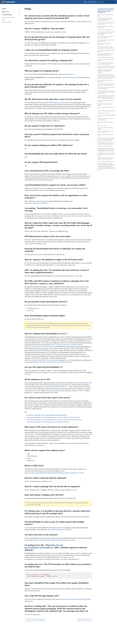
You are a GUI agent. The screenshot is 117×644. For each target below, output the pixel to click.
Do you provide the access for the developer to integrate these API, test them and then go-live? (105, 19)
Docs (89, 2)
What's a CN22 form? (102, 126)
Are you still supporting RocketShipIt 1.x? (106, 111)
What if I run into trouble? (8, 17)
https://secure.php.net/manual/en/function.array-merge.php (41, 360)
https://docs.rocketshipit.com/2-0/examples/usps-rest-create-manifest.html (48, 422)
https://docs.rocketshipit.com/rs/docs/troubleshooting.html (56, 362)
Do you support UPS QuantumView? (105, 57)
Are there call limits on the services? (105, 146)
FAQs (4, 20)
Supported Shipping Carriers (66, 74)
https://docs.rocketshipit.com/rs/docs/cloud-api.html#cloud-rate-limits (56, 540)
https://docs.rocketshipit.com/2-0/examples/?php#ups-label (41, 347)
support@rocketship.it (68, 77)
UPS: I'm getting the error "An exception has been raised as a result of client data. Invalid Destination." (106, 92)
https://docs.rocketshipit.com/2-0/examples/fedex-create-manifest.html (47, 415)
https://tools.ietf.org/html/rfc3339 (82, 383)
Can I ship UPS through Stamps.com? (106, 161)
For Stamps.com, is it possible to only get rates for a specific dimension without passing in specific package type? (106, 139)
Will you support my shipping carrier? (105, 30)
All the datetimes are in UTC (103, 113)
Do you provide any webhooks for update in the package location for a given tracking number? (106, 33)
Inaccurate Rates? (7, 22)
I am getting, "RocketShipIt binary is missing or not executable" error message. (105, 71)
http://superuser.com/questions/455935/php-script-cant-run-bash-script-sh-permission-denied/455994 (63, 216)
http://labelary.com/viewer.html (59, 103)
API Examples (96, 2)
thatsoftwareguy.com (33, 308)
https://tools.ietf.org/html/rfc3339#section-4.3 (55, 387)
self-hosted (41, 538)
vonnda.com (31, 311)
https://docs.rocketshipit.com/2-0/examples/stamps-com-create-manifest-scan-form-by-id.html (54, 417)
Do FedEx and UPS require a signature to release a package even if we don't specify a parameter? (106, 97)
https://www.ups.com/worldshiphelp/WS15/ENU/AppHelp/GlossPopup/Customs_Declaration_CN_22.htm (54, 473)
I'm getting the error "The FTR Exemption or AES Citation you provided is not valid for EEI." (106, 154)
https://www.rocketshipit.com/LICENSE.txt (36, 203)
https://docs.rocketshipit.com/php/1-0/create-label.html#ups (66, 345)
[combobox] (109, 2)
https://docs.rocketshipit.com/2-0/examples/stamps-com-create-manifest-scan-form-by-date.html (54, 420)
